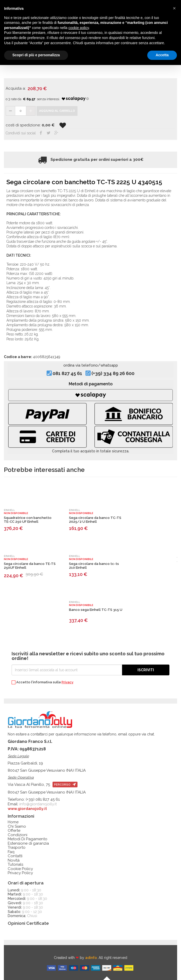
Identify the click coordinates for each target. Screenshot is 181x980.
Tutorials (15, 865)
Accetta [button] (162, 55)
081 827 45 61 (67, 373)
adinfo (91, 958)
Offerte (14, 831)
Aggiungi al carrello (57, 111)
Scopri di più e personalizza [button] (36, 55)
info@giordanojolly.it (38, 804)
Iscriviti (146, 670)
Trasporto (17, 848)
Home (13, 822)
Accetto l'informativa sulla (42, 682)
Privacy (67, 682)
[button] (174, 8)
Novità (14, 860)
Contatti (15, 856)
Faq (11, 852)
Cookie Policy (20, 869)
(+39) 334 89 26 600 (113, 373)
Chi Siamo (17, 827)
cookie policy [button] (79, 28)
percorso (65, 785)
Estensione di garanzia (28, 843)
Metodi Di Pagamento (28, 839)
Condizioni (18, 835)
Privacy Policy (20, 873)
